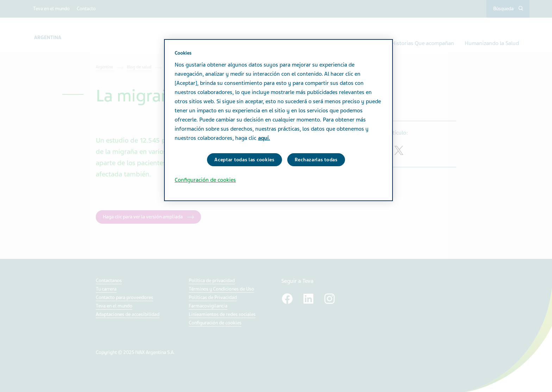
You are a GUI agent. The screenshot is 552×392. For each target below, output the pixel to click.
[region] (278, 120)
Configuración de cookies (205, 180)
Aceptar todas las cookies (244, 160)
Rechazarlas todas (316, 160)
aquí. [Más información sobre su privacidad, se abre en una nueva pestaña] (264, 138)
